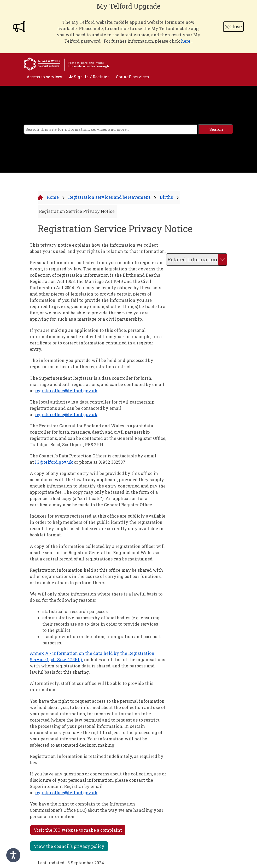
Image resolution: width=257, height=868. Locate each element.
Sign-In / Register (89, 77)
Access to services (44, 77)
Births (166, 197)
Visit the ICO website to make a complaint (78, 830)
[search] (110, 129)
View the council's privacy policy (69, 846)
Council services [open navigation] (132, 77)
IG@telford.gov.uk (54, 462)
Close (233, 26)
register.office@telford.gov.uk (66, 391)
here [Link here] (186, 41)
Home (53, 197)
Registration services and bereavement (109, 197)
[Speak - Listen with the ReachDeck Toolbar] (13, 855)
